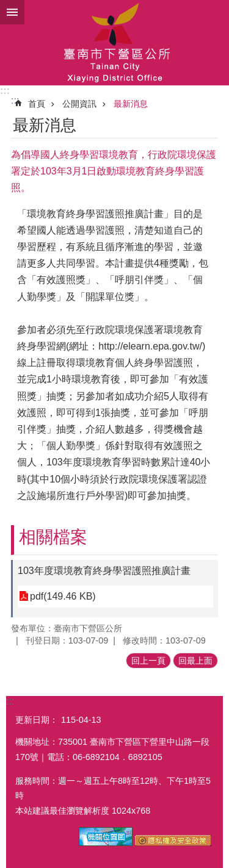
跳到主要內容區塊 (6, 6)
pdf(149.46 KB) (63, 596)
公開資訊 (79, 104)
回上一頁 (148, 661)
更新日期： (37, 720)
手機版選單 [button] (12, 12)
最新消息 (131, 104)
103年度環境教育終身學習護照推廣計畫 (104, 571)
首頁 (37, 104)
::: (5, 91)
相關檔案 (53, 537)
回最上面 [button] (195, 661)
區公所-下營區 (114, 43)
